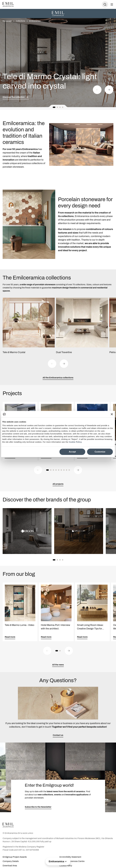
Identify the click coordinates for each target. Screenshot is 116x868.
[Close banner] (112, 414)
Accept (72, 452)
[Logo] (8, 4)
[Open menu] (112, 4)
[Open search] (105, 4)
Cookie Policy (75, 442)
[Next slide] (109, 90)
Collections (21, 21)
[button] (54, 107)
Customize (100, 452)
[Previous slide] (97, 90)
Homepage (7, 21)
